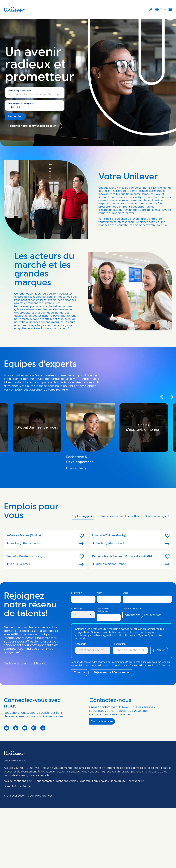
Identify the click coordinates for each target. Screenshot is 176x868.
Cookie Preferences (40, 796)
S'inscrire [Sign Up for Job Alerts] (80, 672)
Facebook (16, 728)
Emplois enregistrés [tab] (158, 516)
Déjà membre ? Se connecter (112, 672)
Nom (101, 593)
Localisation (119, 644)
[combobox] (35, 106)
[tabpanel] (88, 551)
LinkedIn (6, 728)
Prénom (77, 593)
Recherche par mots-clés (19, 91)
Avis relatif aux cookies (94, 781)
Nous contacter (44, 781)
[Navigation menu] (170, 9)
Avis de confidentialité (18, 781)
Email (127, 593)
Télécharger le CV (132, 609)
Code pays (77, 609)
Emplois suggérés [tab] (83, 516)
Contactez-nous (102, 721)
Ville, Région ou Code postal (21, 103)
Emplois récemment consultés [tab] (120, 516)
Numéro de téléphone (103, 610)
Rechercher (15, 116)
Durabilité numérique (17, 786)
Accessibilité (136, 781)
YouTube (25, 728)
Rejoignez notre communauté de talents (33, 126)
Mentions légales (67, 781)
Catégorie (81, 644)
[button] (82, 536)
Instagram (34, 728)
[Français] (161, 9)
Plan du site (119, 781)
